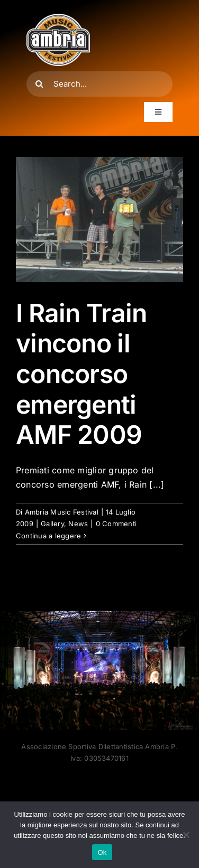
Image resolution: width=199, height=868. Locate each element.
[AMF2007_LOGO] (58, 18)
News (78, 524)
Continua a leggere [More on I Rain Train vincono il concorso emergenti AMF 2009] (48, 536)
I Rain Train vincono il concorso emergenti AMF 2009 (81, 374)
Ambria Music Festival (62, 512)
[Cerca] (39, 84)
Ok (102, 852)
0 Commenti (116, 524)
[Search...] (99, 84)
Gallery (52, 524)
